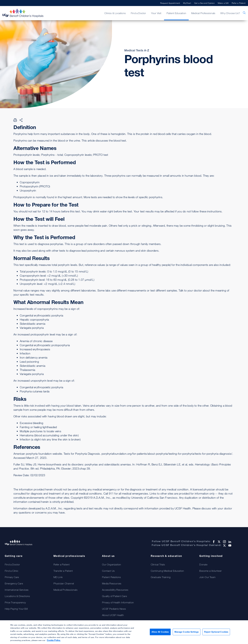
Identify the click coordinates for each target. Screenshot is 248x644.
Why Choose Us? (230, 13)
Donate (203, 564)
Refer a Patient (239, 3)
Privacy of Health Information (118, 602)
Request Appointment (170, 3)
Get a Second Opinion (204, 3)
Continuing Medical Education (167, 571)
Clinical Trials (158, 564)
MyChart (187, 3)
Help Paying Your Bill (16, 609)
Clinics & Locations (115, 13)
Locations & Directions (17, 596)
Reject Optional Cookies (216, 633)
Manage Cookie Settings (187, 633)
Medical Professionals (203, 13)
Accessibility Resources (115, 590)
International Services (17, 590)
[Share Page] (21, 120)
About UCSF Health (113, 615)
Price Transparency (15, 602)
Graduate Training (161, 577)
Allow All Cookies (160, 633)
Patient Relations (111, 577)
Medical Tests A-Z (137, 50)
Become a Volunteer (210, 571)
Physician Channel (64, 583)
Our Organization (112, 564)
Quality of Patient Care (114, 596)
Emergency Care (14, 583)
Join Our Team (207, 577)
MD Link (58, 577)
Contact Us (108, 571)
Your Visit (156, 13)
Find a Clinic (12, 571)
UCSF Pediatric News (114, 609)
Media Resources (112, 583)
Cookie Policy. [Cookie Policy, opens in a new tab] (54, 642)
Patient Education (176, 13)
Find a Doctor (138, 13)
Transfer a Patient (63, 571)
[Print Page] (15, 120)
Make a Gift (223, 3)
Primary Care (12, 577)
